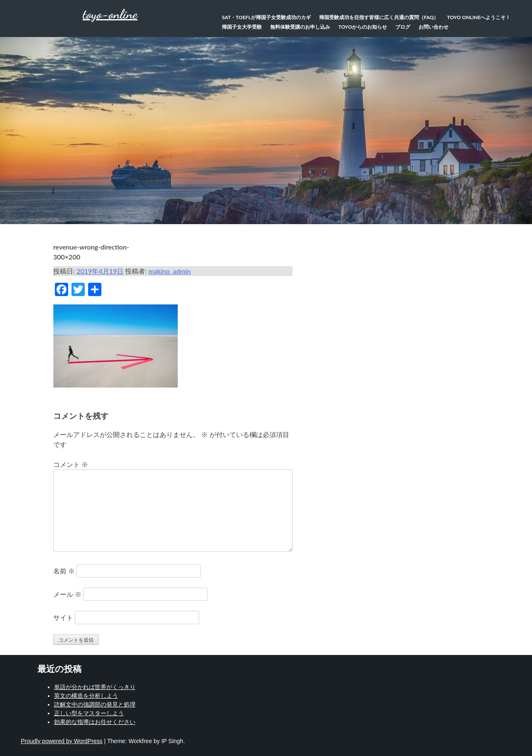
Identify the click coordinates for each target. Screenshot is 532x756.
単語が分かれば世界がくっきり (95, 687)
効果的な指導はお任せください (95, 722)
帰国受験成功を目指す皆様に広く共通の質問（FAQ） (379, 17)
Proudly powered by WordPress (62, 741)
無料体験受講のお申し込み (300, 27)
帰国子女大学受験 (242, 27)
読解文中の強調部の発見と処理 (95, 704)
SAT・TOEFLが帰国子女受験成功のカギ (266, 17)
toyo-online (110, 14)
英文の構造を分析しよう (86, 696)
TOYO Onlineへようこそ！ (479, 17)
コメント (71, 464)
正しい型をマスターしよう (89, 713)
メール (67, 594)
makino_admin (169, 271)
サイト (63, 617)
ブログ (403, 27)
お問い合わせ (433, 27)
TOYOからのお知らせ (363, 27)
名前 (64, 571)
